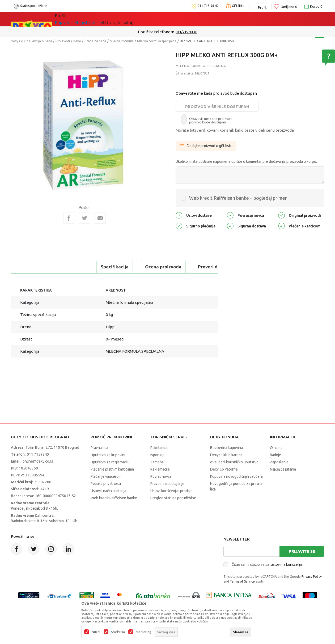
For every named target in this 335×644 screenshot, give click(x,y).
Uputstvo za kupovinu (109, 455)
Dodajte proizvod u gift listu (206, 146)
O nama (276, 448)
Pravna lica (99, 448)
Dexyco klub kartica (226, 455)
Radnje (275, 455)
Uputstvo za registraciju (110, 462)
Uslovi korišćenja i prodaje (171, 491)
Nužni (96, 632)
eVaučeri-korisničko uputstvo (234, 462)
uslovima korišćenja (287, 564)
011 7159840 (38, 454)
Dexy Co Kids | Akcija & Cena (31, 41)
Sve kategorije (73, 19)
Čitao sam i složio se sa (267, 564)
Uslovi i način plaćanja (108, 491)
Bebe (77, 41)
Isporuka (157, 455)
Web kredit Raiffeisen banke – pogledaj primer (238, 198)
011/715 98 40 (186, 32)
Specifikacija (33, 267)
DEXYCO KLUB (171, 19)
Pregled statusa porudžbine (173, 498)
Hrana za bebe (95, 41)
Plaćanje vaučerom (106, 476)
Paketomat (159, 448)
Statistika (118, 632)
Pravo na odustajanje (167, 484)
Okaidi (202, 19)
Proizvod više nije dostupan (217, 107)
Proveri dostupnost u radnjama (150, 267)
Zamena (157, 462)
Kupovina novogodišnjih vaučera (236, 476)
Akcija (101, 19)
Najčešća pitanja (283, 469)
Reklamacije (160, 469)
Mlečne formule (122, 41)
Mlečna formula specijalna (157, 41)
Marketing (143, 632)
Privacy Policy (312, 577)
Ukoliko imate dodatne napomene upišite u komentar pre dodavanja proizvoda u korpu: (246, 161)
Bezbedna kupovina (226, 448)
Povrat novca (161, 476)
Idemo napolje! (132, 19)
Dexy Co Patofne (224, 469)
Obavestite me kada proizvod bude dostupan (216, 93)
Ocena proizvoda (82, 267)
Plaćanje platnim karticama (112, 469)
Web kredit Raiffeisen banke (114, 498)
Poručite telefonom (156, 32)
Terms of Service (242, 581)
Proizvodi (63, 41)
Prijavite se (302, 551)
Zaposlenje (279, 462)
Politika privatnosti (106, 484)
